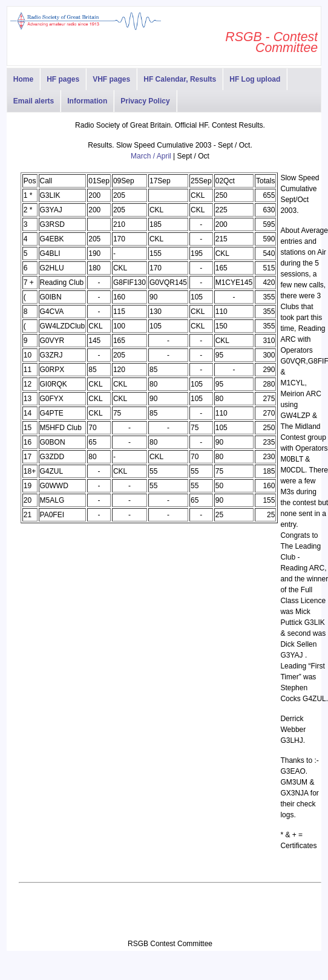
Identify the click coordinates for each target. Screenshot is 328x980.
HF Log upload (255, 79)
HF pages (63, 79)
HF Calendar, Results (180, 79)
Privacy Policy (145, 101)
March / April (151, 156)
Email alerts (34, 101)
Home (23, 79)
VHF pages (111, 79)
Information (87, 101)
